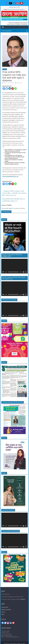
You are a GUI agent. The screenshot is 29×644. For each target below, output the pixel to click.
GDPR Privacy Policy (6, 610)
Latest (3, 614)
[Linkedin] (10, 89)
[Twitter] (7, 89)
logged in (11, 208)
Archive (3, 612)
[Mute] (23, 272)
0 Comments (19, 83)
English (5, 69)
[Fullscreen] (26, 272)
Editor (13, 83)
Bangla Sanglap (14, 14)
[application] (14, 266)
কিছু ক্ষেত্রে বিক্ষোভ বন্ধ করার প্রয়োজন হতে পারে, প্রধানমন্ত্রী (16, 10)
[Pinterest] (13, 89)
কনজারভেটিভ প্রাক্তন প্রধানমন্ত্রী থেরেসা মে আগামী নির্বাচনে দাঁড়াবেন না (13, 200)
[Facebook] (4, 89)
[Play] (3, 272)
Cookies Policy (5, 607)
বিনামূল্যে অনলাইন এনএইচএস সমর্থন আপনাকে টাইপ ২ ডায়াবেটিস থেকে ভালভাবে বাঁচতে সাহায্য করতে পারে (14, 193)
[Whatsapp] (15, 89)
